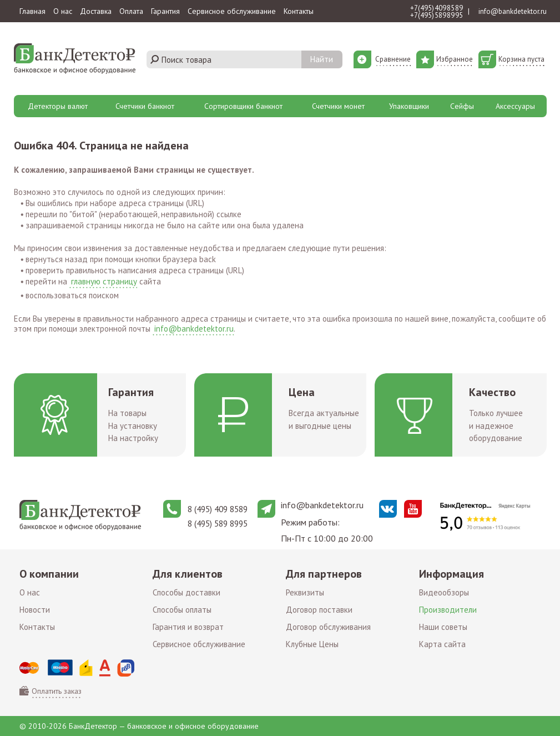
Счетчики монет (338, 106)
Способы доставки (186, 592)
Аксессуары (515, 106)
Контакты (299, 11)
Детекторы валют (58, 106)
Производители (448, 610)
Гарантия (165, 11)
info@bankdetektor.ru (513, 11)
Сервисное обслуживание (232, 11)
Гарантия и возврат (188, 627)
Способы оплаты (182, 610)
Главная (32, 11)
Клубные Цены (312, 644)
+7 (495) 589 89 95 (437, 15)
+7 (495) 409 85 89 (437, 8)
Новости (35, 610)
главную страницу (104, 282)
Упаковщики (409, 106)
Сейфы (462, 106)
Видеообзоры (444, 592)
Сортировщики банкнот (243, 106)
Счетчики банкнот (145, 106)
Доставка (96, 11)
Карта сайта (442, 644)
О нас (63, 11)
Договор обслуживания (328, 627)
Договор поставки (319, 610)
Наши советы (443, 627)
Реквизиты (305, 592)
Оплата (131, 11)
